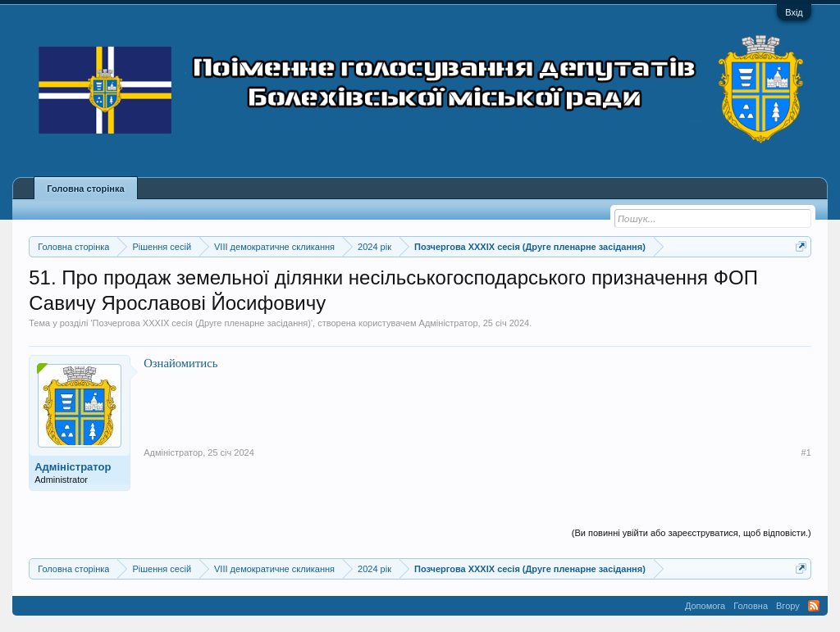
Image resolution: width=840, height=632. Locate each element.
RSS (814, 606)
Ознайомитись (180, 363)
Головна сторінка (85, 189)
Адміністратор (449, 323)
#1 (806, 452)
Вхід (794, 12)
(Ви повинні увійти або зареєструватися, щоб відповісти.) (692, 533)
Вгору (788, 606)
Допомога (705, 606)
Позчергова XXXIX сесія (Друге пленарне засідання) (202, 323)
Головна (751, 606)
